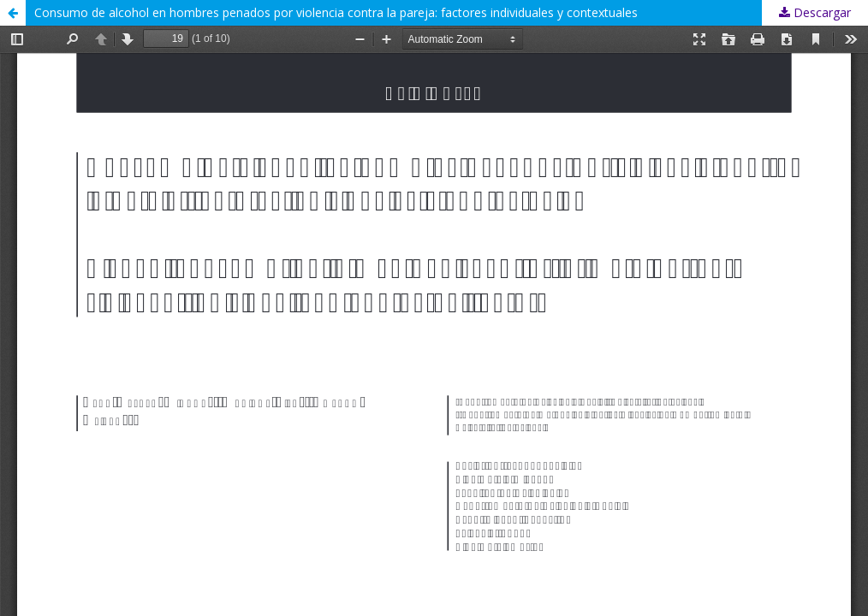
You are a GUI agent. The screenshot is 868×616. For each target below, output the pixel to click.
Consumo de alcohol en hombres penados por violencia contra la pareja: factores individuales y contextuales (336, 12)
